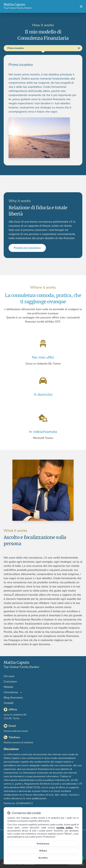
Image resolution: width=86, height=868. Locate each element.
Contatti (8, 703)
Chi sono (9, 676)
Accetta (43, 858)
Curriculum (10, 682)
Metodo (8, 687)
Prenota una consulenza (35, 256)
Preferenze (43, 844)
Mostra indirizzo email (16, 731)
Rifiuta (43, 851)
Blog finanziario (13, 698)
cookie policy (65, 828)
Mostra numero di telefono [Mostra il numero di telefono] (18, 743)
